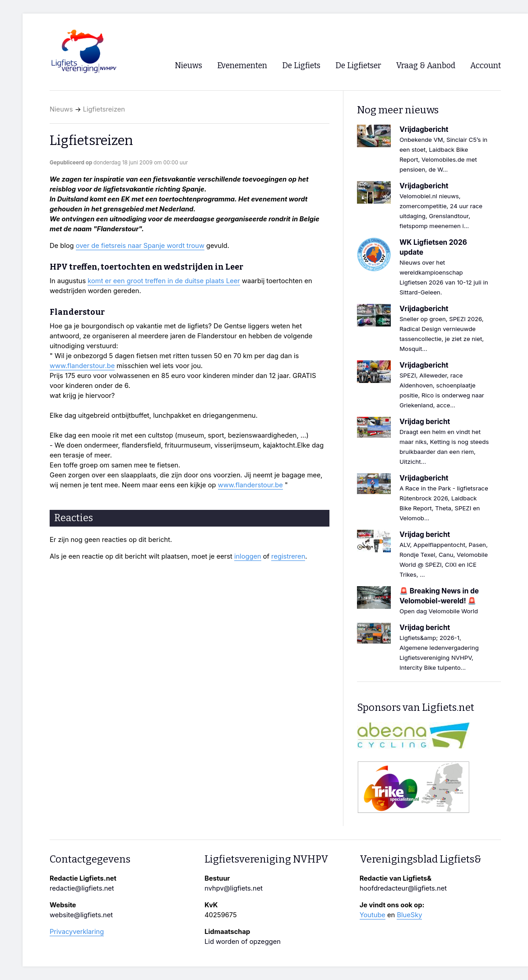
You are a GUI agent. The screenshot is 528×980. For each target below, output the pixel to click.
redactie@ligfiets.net (82, 888)
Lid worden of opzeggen (243, 942)
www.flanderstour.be (82, 366)
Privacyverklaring (77, 932)
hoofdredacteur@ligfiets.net (403, 888)
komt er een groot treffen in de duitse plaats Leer (164, 281)
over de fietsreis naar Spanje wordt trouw (140, 246)
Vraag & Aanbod (426, 66)
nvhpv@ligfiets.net (234, 888)
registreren (288, 556)
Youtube (373, 915)
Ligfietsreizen (104, 109)
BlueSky (409, 915)
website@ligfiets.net (81, 915)
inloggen (248, 556)
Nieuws (61, 109)
